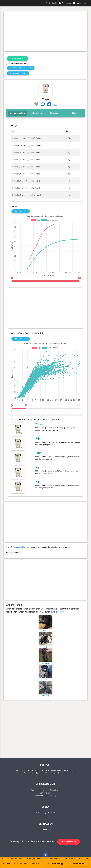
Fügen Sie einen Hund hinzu (21, 68)
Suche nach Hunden (18, 73)
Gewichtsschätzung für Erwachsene (46, 790)
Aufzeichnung (21, 211)
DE (85, 4)
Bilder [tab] (74, 113)
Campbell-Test (46, 830)
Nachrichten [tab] (55, 113)
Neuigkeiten (18, 59)
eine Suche (61, 612)
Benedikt (46, 663)
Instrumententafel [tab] (17, 113)
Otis (45, 679)
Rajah (38, 438)
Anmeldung (22, 547)
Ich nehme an (79, 864)
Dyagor (46, 630)
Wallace (40, 424)
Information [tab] (37, 113)
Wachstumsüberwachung (45, 796)
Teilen (52, 105)
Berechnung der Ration (45, 813)
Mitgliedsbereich (69, 842)
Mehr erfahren (55, 864)
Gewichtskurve (45, 793)
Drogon (45, 696)
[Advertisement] (46, 31)
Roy (45, 647)
